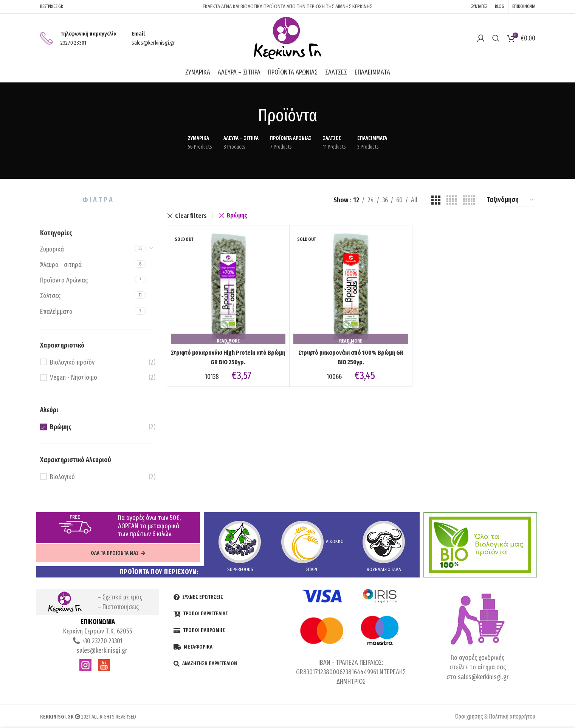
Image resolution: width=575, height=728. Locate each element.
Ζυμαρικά (52, 249)
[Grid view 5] (469, 200)
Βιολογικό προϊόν (72, 362)
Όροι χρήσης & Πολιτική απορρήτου (495, 716)
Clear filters (191, 216)
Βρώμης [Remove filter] (237, 215)
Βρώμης (61, 427)
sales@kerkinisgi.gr (101, 650)
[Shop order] (511, 200)
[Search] (496, 38)
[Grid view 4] (452, 200)
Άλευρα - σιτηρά (61, 265)
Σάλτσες (50, 296)
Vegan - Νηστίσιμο (74, 377)
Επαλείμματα (56, 312)
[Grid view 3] (436, 200)
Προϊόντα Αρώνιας (64, 280)
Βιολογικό (62, 477)
